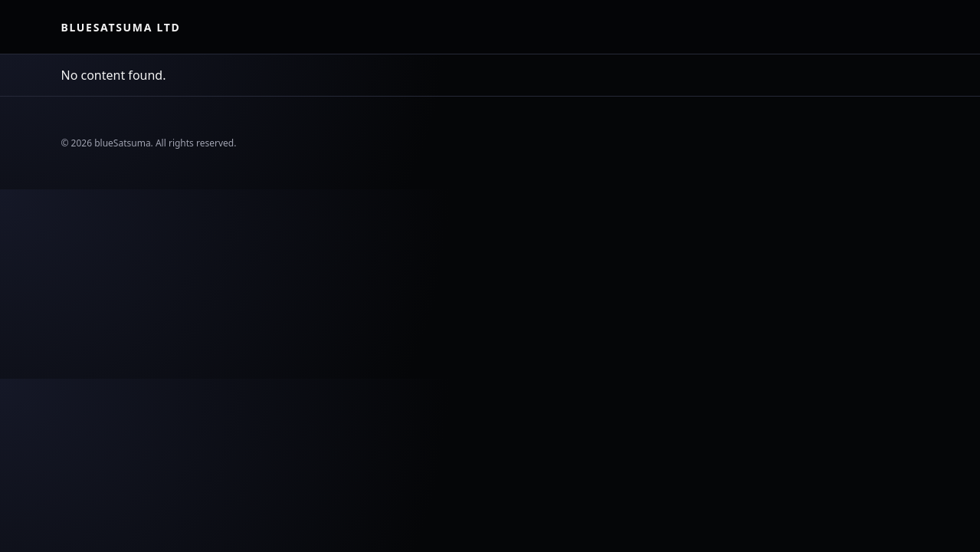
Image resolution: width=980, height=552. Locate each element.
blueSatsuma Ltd (121, 27)
